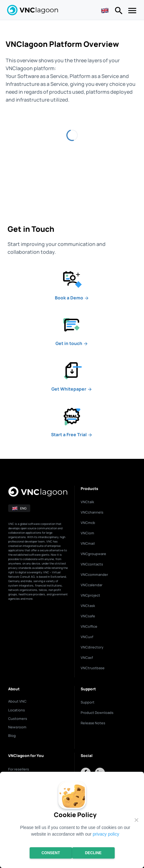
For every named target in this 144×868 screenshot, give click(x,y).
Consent (51, 853)
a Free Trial (72, 434)
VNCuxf (87, 637)
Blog (12, 735)
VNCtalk (87, 502)
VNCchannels (92, 512)
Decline (93, 853)
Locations (17, 710)
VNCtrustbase (93, 668)
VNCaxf (87, 657)
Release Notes (93, 723)
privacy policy (106, 834)
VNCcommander (94, 574)
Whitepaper (72, 389)
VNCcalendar (92, 585)
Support (88, 702)
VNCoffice (89, 626)
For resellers (19, 769)
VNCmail (88, 543)
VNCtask (88, 606)
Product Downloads (97, 712)
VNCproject (90, 595)
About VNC (17, 701)
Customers (18, 718)
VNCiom (87, 533)
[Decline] (136, 820)
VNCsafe (88, 616)
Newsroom (17, 727)
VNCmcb (88, 523)
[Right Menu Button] (119, 12)
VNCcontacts (92, 564)
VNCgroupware (93, 554)
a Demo (72, 298)
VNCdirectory (92, 647)
